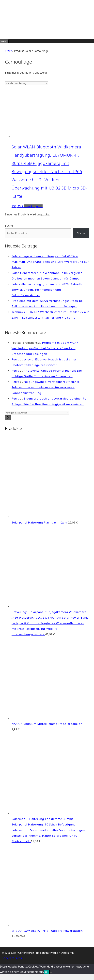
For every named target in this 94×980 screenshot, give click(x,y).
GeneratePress (12, 958)
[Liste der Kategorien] (37, 413)
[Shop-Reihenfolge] (27, 83)
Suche (9, 226)
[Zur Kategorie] (8, 418)
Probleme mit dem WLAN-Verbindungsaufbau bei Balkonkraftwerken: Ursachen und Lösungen (46, 348)
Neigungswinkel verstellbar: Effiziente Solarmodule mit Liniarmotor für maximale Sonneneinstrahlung (46, 387)
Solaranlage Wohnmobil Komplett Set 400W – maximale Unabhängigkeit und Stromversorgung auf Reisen (50, 262)
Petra (15, 359)
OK (47, 972)
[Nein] (51, 973)
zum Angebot (33, 206)
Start (8, 51)
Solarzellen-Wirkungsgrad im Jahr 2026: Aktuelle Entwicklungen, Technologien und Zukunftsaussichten (47, 290)
